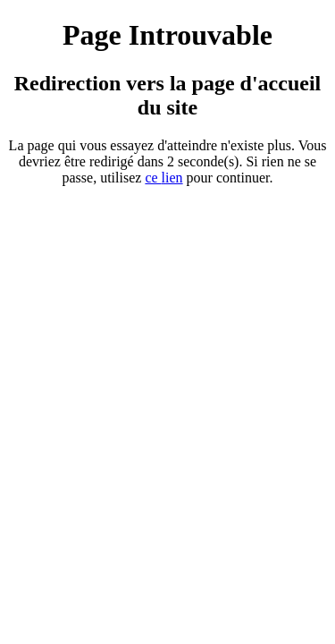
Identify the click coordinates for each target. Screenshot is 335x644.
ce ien (163, 178)
